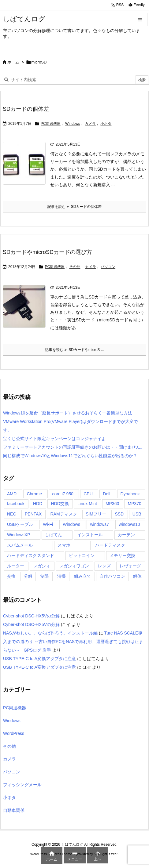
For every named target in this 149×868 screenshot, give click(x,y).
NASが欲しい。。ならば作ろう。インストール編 (50, 633)
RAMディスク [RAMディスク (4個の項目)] (63, 514)
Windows (73, 124)
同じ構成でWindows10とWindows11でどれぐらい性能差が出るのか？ (70, 456)
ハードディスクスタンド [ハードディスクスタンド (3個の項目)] (31, 555)
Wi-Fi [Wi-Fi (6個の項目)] (48, 524)
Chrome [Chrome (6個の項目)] (34, 494)
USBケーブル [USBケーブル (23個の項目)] (20, 524)
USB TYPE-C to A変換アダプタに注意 (39, 659)
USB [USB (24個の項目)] (137, 514)
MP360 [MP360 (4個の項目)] (112, 504)
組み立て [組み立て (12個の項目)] (83, 576)
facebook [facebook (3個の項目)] (16, 504)
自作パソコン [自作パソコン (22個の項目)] (112, 576)
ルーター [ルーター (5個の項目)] (16, 566)
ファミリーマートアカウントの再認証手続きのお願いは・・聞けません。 (74, 447)
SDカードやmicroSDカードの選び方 (47, 252)
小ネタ (106, 124)
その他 (75, 267)
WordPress (14, 733)
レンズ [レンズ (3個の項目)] (104, 566)
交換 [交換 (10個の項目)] (11, 576)
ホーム (13, 62)
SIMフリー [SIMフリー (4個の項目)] (96, 514)
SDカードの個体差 (26, 109)
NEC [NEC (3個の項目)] (12, 514)
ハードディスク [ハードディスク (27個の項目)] (110, 545)
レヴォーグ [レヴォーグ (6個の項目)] (130, 566)
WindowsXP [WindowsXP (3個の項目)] (19, 535)
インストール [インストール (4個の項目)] (90, 535)
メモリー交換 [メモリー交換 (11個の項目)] (122, 555)
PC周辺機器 (51, 124)
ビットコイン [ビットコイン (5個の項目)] (82, 555)
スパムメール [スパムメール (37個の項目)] (20, 545)
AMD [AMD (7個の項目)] (12, 494)
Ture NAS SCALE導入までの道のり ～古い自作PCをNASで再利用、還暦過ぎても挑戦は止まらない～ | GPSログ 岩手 (73, 642)
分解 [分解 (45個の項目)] (28, 576)
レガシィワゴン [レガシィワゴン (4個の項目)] (74, 566)
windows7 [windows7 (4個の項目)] (99, 524)
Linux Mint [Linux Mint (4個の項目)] (87, 504)
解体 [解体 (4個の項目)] (137, 576)
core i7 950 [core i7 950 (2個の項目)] (63, 494)
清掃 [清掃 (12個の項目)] (61, 576)
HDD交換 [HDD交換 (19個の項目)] (60, 504)
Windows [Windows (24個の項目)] (71, 524)
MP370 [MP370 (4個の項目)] (134, 504)
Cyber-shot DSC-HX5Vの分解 (31, 616)
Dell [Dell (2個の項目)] (106, 494)
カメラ (90, 124)
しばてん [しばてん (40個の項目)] (54, 535)
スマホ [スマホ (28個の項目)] (64, 545)
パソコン (108, 267)
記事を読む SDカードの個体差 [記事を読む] (75, 207)
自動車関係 (14, 810)
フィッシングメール (22, 785)
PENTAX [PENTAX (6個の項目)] (33, 514)
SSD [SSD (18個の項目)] (119, 514)
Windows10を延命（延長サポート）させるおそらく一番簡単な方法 (68, 413)
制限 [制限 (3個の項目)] (45, 576)
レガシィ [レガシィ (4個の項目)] (42, 566)
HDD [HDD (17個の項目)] (38, 504)
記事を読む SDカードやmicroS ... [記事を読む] (74, 350)
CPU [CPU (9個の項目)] (88, 494)
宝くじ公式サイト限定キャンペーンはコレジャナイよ (54, 439)
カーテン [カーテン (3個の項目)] (126, 535)
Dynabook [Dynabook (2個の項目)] (130, 494)
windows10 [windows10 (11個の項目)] (129, 524)
